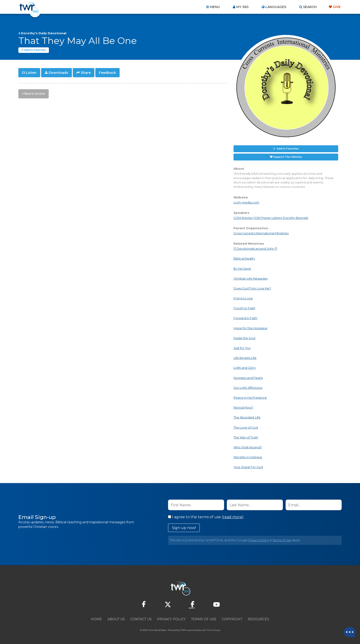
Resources (258, 619)
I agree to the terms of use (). (206, 517)
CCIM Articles (243, 218)
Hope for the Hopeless (250, 328)
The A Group (213, 630)
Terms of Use (282, 540)
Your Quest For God (248, 467)
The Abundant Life (247, 417)
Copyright (232, 619)
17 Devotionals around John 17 (255, 249)
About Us (116, 619)
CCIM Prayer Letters (268, 218)
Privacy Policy (259, 540)
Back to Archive (35, 94)
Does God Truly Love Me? (252, 288)
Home (96, 619)
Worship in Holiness (248, 457)
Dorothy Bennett (296, 218)
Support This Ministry (288, 157)
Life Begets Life (245, 358)
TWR (183, 630)
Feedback (107, 73)
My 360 (242, 7)
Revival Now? (243, 408)
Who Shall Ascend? (248, 447)
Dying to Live (243, 298)
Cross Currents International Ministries (261, 233)
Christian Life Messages (250, 279)
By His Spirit (242, 269)
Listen (31, 73)
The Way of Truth (246, 437)
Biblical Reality (244, 259)
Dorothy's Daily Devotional (44, 33)
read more (233, 517)
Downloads (58, 73)
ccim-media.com (246, 202)
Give (337, 7)
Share (86, 73)
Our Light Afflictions (248, 388)
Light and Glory (245, 368)
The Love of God (246, 428)
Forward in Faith (245, 318)
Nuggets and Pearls (248, 378)
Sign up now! (184, 528)
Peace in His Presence (250, 398)
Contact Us (141, 619)
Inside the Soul (244, 338)
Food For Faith (244, 308)
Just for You (242, 348)
